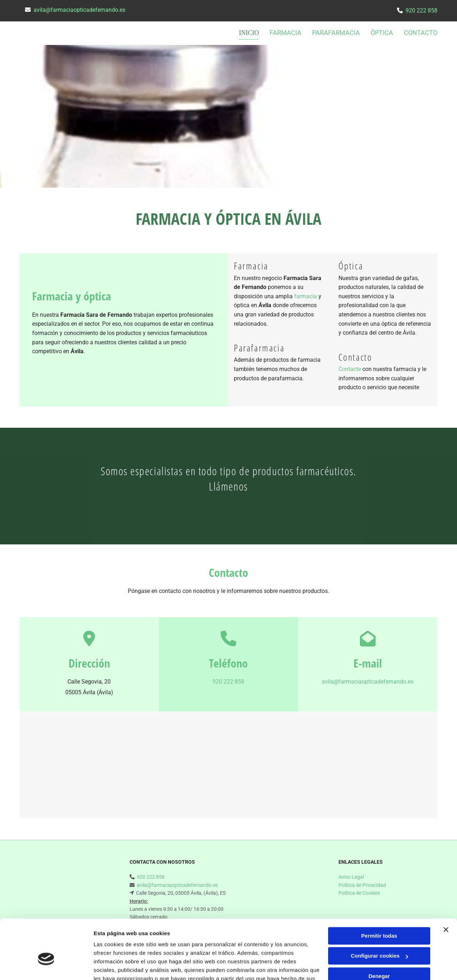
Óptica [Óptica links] (382, 33)
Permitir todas (379, 895)
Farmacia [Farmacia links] (285, 33)
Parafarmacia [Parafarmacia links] (336, 33)
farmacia (306, 296)
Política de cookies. (146, 946)
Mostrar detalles (114, 966)
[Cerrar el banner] (446, 889)
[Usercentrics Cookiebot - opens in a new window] (46, 966)
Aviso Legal (351, 877)
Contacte (350, 369)
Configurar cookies (379, 915)
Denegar (379, 935)
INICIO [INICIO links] (250, 33)
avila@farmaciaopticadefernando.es (79, 10)
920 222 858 (421, 11)
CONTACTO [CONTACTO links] (421, 33)
